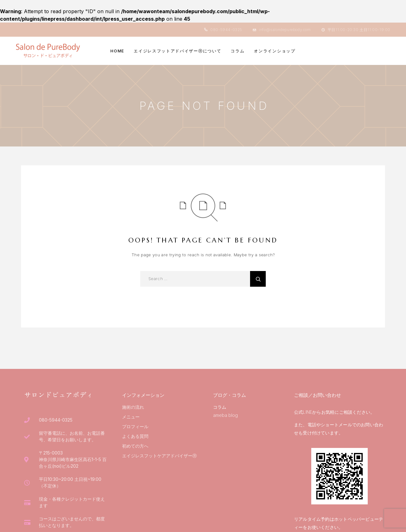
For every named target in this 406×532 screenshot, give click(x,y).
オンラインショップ (275, 51)
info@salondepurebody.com (285, 30)
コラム (238, 51)
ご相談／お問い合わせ (318, 395)
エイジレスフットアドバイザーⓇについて (177, 51)
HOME (117, 51)
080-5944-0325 (226, 30)
